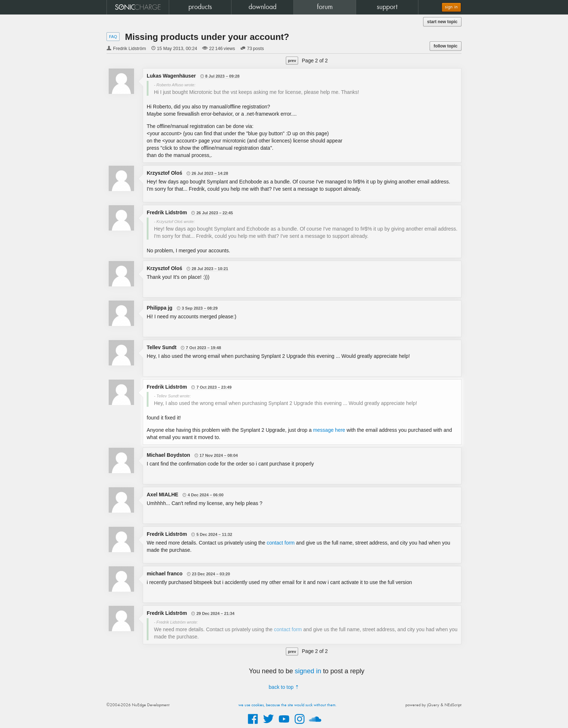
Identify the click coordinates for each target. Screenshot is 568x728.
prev (292, 61)
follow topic (446, 46)
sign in (451, 7)
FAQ (113, 37)
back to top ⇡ (284, 687)
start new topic (442, 22)
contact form (281, 543)
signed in (308, 671)
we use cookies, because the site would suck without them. (287, 705)
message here (329, 430)
